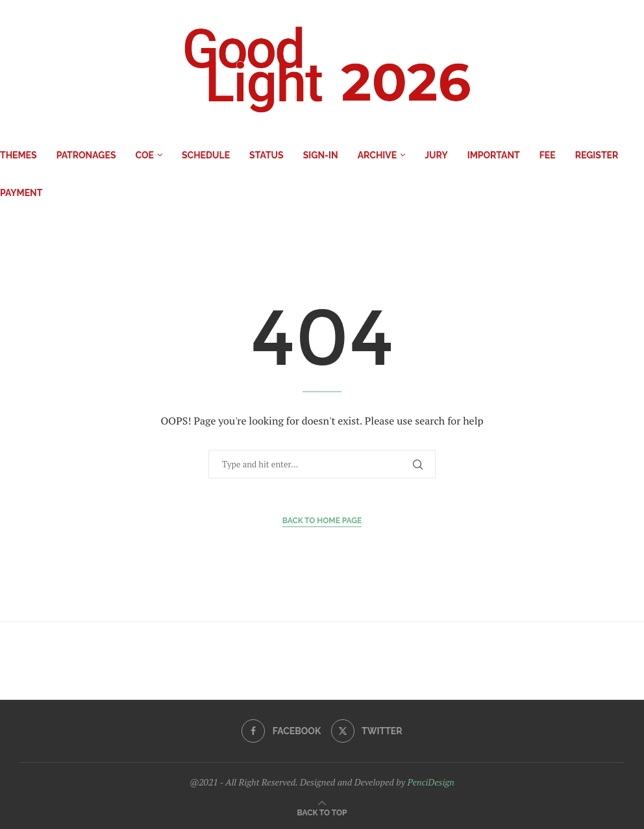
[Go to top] (322, 812)
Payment (21, 193)
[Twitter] (367, 731)
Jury (436, 155)
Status (266, 155)
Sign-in (321, 155)
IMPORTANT (494, 155)
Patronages (86, 155)
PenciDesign (430, 782)
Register (597, 155)
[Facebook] (281, 731)
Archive (378, 155)
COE (144, 155)
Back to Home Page (322, 521)
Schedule (206, 155)
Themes (19, 155)
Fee (548, 155)
